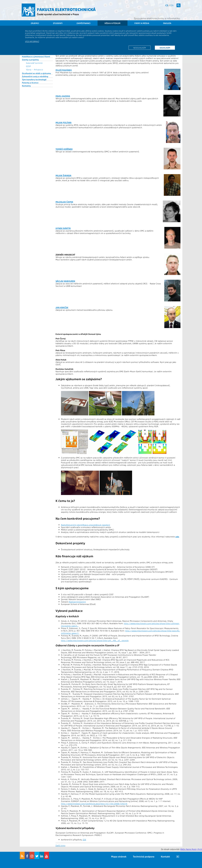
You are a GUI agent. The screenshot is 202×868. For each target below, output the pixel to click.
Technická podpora (144, 856)
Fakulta (167, 23)
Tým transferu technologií (34, 79)
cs (167, 5)
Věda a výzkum (112, 23)
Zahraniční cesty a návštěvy (35, 76)
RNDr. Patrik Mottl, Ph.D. (191, 849)
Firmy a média (142, 23)
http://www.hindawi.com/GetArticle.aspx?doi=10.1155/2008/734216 (94, 804)
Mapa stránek (119, 856)
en (172, 5)
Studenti (58, 23)
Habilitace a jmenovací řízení (36, 56)
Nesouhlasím (140, 48)
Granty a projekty (30, 60)
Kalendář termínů (34, 63)
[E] (178, 856)
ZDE (84, 840)
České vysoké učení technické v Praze (58, 14)
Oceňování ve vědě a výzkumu (36, 73)
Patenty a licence (30, 83)
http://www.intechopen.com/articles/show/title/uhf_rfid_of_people (95, 640)
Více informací (32, 41)
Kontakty (26, 86)
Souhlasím (165, 48)
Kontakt (165, 856)
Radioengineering (77, 602)
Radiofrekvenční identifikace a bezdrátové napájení (85, 525)
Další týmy (60, 845)
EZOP (28, 66)
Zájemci (35, 23)
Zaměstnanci (84, 23)
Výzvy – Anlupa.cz (35, 69)
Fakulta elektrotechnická (66, 9)
